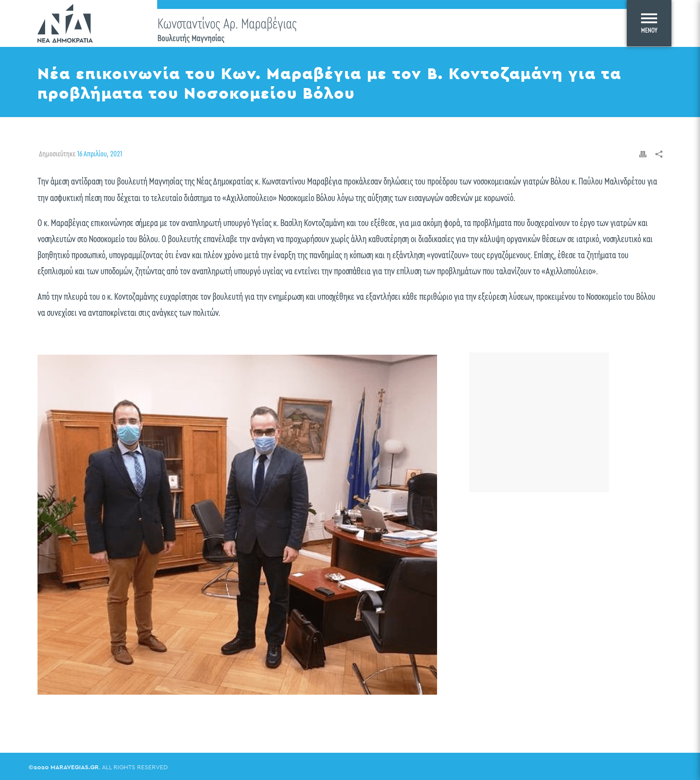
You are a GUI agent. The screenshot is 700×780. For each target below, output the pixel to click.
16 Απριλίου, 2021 (100, 154)
